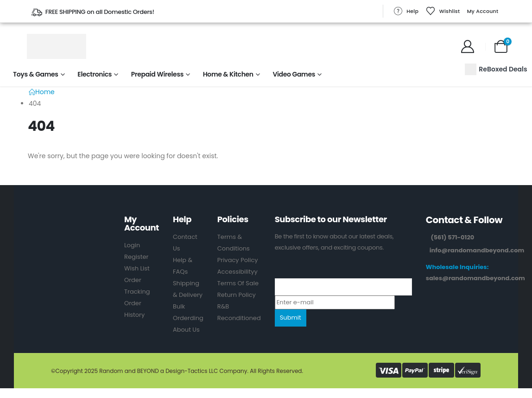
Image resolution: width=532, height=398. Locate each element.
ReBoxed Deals (496, 69)
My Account (483, 11)
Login (132, 245)
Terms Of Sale (238, 283)
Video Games (294, 74)
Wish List (137, 268)
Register (136, 257)
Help (406, 11)
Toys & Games (36, 74)
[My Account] (468, 46)
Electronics (95, 74)
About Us (186, 330)
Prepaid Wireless (157, 74)
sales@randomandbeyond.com (475, 278)
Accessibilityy (237, 272)
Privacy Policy (238, 260)
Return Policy (237, 295)
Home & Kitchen (228, 74)
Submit (291, 318)
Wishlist (443, 11)
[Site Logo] (57, 46)
